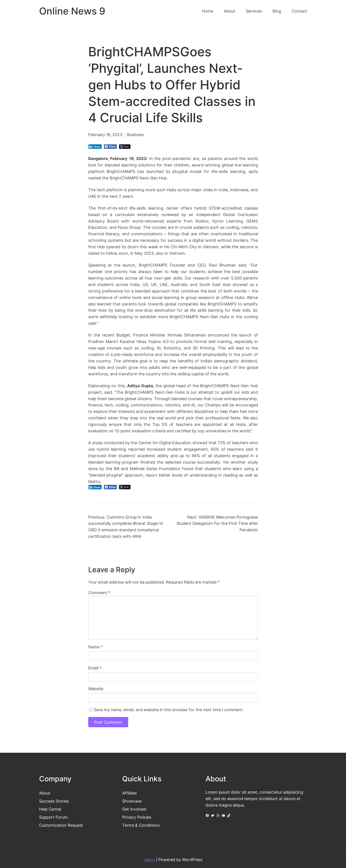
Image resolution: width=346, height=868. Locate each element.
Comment (99, 593)
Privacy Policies (137, 817)
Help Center (50, 809)
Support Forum (53, 817)
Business (135, 135)
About (45, 793)
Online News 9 (72, 11)
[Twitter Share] (125, 147)
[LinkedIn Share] (95, 147)
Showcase (132, 801)
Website (96, 689)
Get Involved (134, 809)
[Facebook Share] (110, 147)
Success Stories (54, 801)
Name (95, 647)
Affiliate (129, 793)
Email (95, 668)
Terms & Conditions (141, 825)
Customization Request (61, 825)
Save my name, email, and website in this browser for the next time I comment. (169, 710)
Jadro (149, 860)
